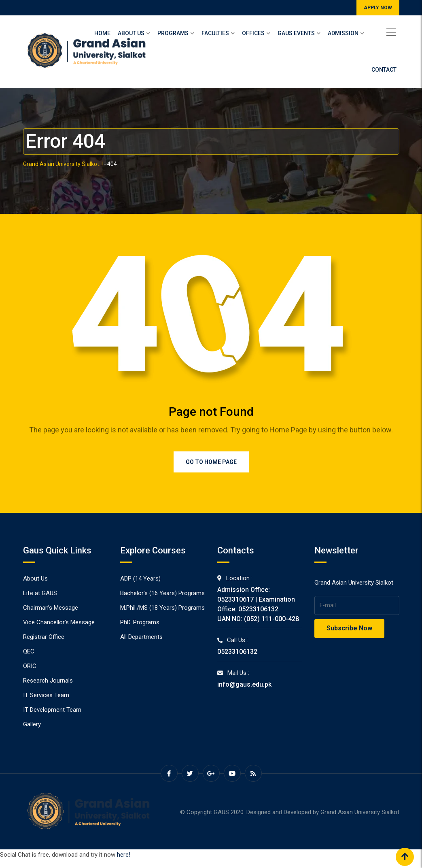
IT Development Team (52, 710)
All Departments (141, 637)
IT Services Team (46, 695)
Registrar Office (44, 637)
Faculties (215, 33)
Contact (384, 70)
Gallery (32, 724)
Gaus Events (296, 33)
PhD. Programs (140, 622)
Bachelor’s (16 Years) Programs (162, 593)
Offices (253, 33)
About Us (131, 33)
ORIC (30, 666)
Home (102, 33)
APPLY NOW (378, 8)
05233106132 (237, 652)
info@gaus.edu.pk (244, 684)
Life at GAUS (40, 593)
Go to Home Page (211, 462)
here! (124, 855)
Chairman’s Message (51, 608)
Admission (343, 33)
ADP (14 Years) (140, 579)
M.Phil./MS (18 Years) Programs (162, 608)
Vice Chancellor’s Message (59, 622)
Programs (173, 33)
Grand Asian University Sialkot (360, 812)
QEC (29, 651)
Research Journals (48, 681)
